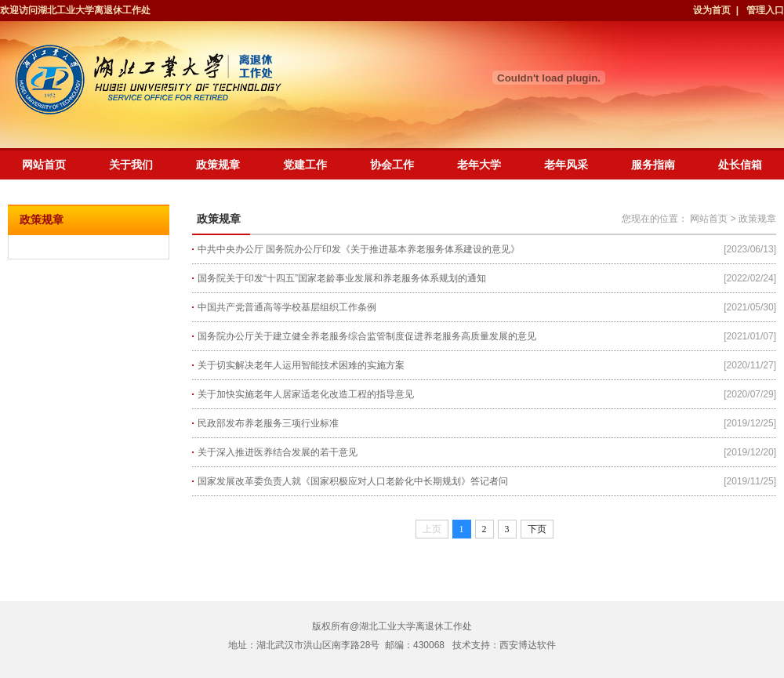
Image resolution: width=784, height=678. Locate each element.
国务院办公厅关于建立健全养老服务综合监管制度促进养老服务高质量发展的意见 (367, 336)
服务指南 (653, 165)
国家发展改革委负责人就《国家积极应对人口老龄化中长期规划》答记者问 (353, 481)
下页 (537, 529)
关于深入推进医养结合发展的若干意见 (278, 452)
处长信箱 (740, 165)
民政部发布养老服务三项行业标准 (268, 423)
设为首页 (713, 10)
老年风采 (566, 165)
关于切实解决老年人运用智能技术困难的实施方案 (301, 365)
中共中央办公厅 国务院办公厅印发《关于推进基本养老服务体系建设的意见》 (359, 249)
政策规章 (218, 165)
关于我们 (131, 165)
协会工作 (392, 165)
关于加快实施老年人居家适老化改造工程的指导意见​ (306, 394)
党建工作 (305, 165)
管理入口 (765, 10)
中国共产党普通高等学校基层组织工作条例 (287, 307)
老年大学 (479, 165)
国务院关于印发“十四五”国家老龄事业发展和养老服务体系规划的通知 (342, 278)
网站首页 (44, 165)
